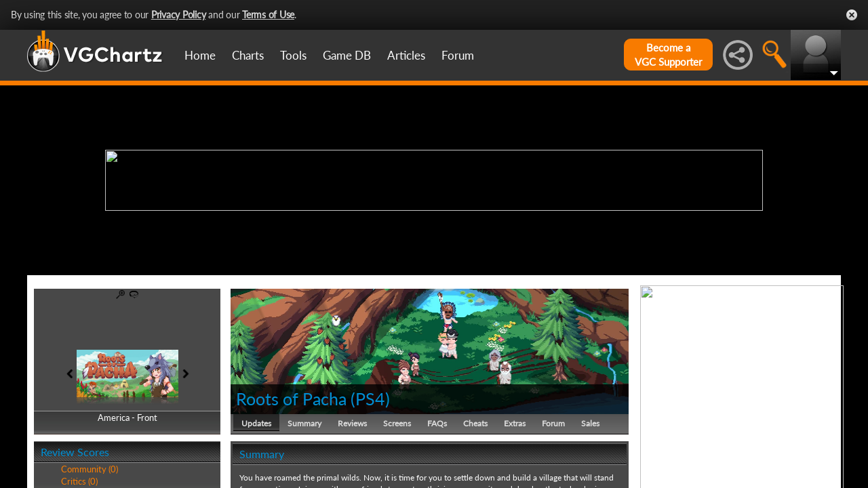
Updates (256, 423)
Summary (304, 423)
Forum (458, 55)
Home (200, 55)
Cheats (475, 423)
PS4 (370, 399)
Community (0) (90, 469)
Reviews (352, 423)
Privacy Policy (179, 15)
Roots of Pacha (291, 399)
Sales (590, 423)
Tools (293, 55)
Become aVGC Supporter (668, 55)
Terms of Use (268, 15)
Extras (515, 423)
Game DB (347, 55)
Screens (397, 423)
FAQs (437, 423)
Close (852, 15)
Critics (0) (79, 481)
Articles (406, 55)
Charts (248, 55)
